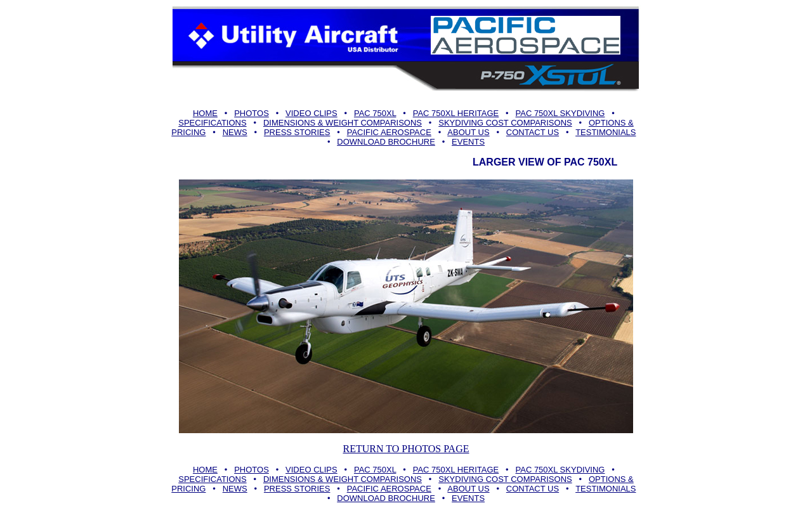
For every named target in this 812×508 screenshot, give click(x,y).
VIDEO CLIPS (311, 113)
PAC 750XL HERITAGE (456, 113)
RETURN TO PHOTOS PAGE (406, 449)
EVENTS (468, 142)
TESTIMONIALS (606, 132)
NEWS (235, 132)
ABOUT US (468, 132)
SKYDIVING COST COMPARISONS (505, 123)
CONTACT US (533, 132)
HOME (205, 113)
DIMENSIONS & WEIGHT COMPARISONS (343, 123)
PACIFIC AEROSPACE (389, 132)
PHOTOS (252, 113)
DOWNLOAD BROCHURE (386, 142)
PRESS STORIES (297, 132)
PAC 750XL (375, 113)
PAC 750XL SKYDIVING (560, 113)
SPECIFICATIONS (212, 123)
